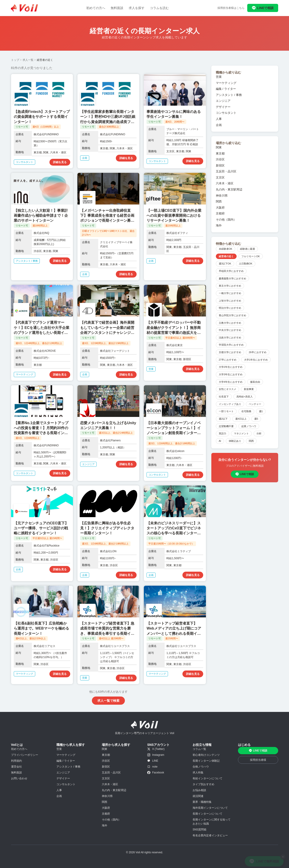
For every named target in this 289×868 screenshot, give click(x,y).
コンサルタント (226, 113)
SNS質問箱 (199, 830)
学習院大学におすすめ (231, 345)
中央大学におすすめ (230, 330)
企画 (219, 125)
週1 (261, 411)
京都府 (220, 213)
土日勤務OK (246, 264)
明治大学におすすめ (230, 308)
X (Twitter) (156, 749)
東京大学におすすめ (230, 286)
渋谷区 (220, 159)
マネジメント (241, 433)
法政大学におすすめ (230, 338)
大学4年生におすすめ (231, 382)
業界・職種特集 (202, 802)
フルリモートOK (251, 256)
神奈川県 (222, 196)
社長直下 (224, 397)
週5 (256, 419)
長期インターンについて (207, 814)
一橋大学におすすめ (230, 293)
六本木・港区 (225, 183)
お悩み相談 (199, 790)
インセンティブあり (230, 404)
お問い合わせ (19, 778)
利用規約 (16, 761)
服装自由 (255, 382)
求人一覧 (28, 60)
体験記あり (235, 441)
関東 (219, 147)
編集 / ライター (226, 89)
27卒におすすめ (228, 360)
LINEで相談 (263, 8)
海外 (219, 225)
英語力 (223, 433)
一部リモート (226, 411)
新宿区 (220, 165)
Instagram (156, 755)
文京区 (220, 177)
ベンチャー (255, 404)
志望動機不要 (226, 426)
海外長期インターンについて (210, 808)
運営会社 (16, 767)
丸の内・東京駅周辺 (229, 189)
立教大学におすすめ (230, 323)
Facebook (156, 773)
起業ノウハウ (249, 426)
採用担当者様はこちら (231, 8)
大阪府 (220, 208)
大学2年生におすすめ (231, 367)
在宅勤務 (246, 411)
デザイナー (223, 107)
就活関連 (198, 796)
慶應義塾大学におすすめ (232, 278)
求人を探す (137, 8)
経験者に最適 (247, 249)
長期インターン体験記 (206, 761)
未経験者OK (226, 249)
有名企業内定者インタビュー (210, 835)
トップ (15, 60)
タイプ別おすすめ (203, 784)
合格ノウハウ (201, 767)
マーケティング (226, 83)
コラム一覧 (199, 749)
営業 (219, 77)
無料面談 (117, 8)
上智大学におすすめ (230, 301)
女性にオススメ (227, 389)
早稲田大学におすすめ (231, 271)
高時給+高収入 (245, 397)
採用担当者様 (258, 760)
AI (220, 441)
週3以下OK (225, 264)
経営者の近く (226, 256)
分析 (259, 433)
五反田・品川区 (226, 171)
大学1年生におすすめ (256, 360)
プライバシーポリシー (25, 755)
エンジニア (223, 101)
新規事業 (249, 389)
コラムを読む (159, 8)
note (152, 767)
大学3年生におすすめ (231, 374)
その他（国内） (226, 220)
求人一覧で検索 (108, 701)
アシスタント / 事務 (229, 95)
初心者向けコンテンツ (206, 755)
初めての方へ (96, 8)
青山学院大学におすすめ (232, 315)
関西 (219, 201)
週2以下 (223, 419)
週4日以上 (241, 419)
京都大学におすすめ (230, 352)
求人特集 (198, 773)
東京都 (220, 153)
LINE (153, 761)
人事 (219, 119)
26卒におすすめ (258, 352)
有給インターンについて (207, 778)
